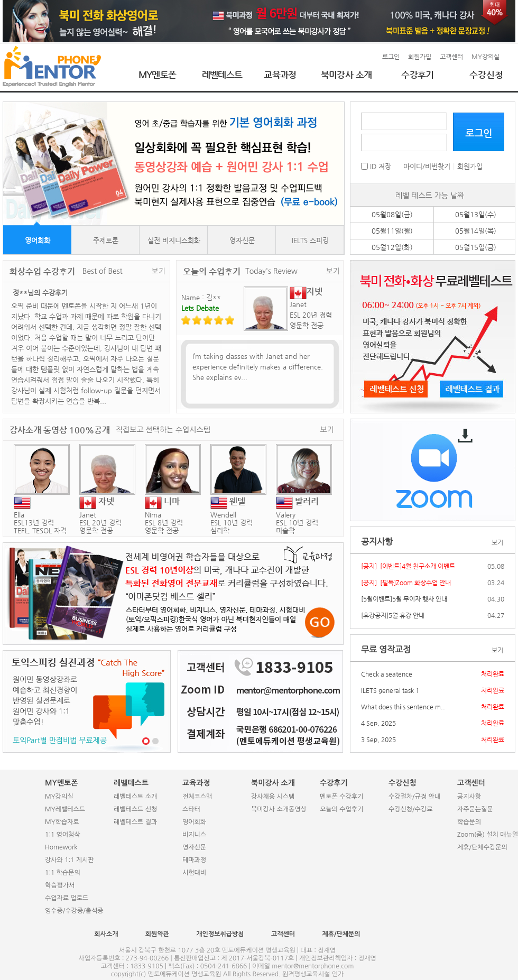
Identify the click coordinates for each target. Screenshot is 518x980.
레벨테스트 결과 (135, 822)
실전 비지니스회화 (174, 240)
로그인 (391, 57)
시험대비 (194, 873)
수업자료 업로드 (67, 898)
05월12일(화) (392, 247)
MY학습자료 (62, 822)
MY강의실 (485, 57)
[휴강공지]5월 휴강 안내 (393, 615)
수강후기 (418, 75)
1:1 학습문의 (63, 873)
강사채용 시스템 (273, 797)
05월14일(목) (476, 231)
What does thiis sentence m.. (403, 707)
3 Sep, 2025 (378, 739)
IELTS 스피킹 (310, 240)
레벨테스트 (222, 75)
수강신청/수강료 (410, 809)
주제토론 (106, 240)
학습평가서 (60, 885)
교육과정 (280, 75)
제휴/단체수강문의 (482, 847)
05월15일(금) (476, 247)
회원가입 (420, 57)
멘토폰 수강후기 (341, 797)
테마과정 (194, 860)
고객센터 (451, 57)
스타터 (191, 809)
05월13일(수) (476, 214)
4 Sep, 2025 (378, 723)
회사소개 (106, 934)
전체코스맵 (197, 797)
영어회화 (38, 240)
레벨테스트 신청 (135, 809)
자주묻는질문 (475, 809)
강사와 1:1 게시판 (70, 860)
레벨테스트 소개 (135, 797)
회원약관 (157, 934)
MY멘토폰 (158, 75)
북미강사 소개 (346, 75)
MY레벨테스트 (65, 809)
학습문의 (469, 822)
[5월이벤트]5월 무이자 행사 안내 (404, 599)
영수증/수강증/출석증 (74, 911)
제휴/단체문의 (341, 934)
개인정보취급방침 (220, 934)
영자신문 (242, 240)
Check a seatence (387, 674)
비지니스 (194, 835)
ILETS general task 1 (390, 690)
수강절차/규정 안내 (414, 797)
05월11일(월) (392, 231)
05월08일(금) (392, 214)
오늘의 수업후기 (341, 809)
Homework (61, 847)
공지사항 (469, 797)
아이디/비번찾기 (427, 166)
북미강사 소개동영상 (279, 809)
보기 (159, 271)
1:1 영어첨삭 (63, 835)
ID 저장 (376, 166)
